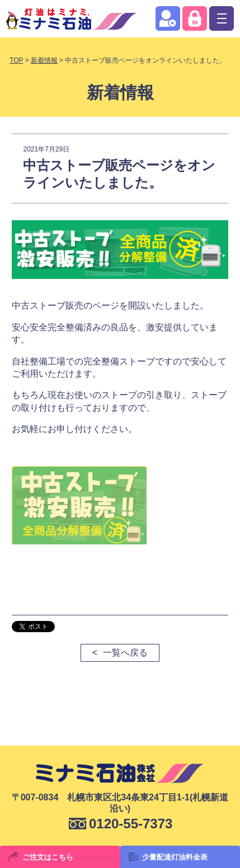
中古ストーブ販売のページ (65, 305)
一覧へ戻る (125, 653)
